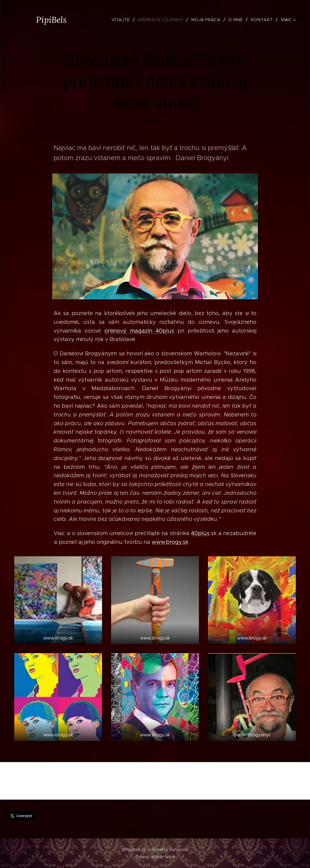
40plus (200, 533)
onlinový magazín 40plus (139, 330)
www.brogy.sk (170, 542)
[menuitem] (126, 20)
